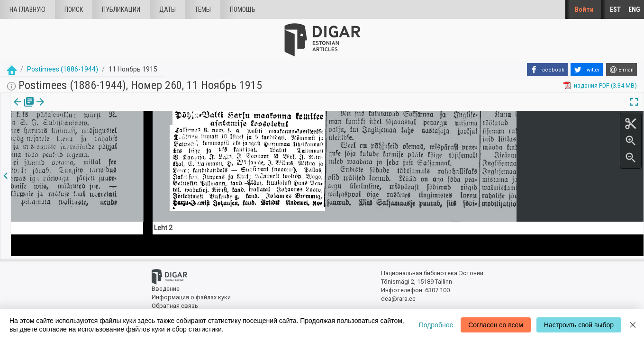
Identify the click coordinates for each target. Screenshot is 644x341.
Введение (166, 287)
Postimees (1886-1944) (63, 69)
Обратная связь (175, 303)
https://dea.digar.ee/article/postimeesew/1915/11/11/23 (89, 146)
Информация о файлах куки (191, 295)
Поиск (74, 9)
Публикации (121, 9)
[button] (77, 108)
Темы (203, 9)
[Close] (633, 325)
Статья (63, 108)
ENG (634, 9)
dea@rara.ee (398, 297)
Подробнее (436, 325)
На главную (27, 9)
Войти (584, 9)
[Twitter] (587, 70)
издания (22, 108)
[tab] (22, 109)
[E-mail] (621, 70)
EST (615, 9)
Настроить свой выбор (579, 325)
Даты (168, 9)
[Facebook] (547, 70)
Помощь (243, 9)
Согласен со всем (496, 325)
